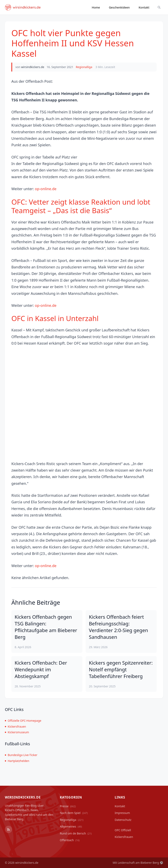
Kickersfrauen (15, 726)
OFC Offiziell (123, 830)
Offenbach (70, 840)
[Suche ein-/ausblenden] (159, 7)
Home (96, 7)
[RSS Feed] (9, 829)
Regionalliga (84, 67)
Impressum (122, 813)
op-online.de (46, 189)
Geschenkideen (119, 7)
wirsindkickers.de (33, 67)
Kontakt (144, 7)
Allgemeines (71, 826)
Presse (68, 806)
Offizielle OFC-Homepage (23, 721)
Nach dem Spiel (74, 813)
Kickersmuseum (17, 732)
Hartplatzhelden (17, 761)
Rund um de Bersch (76, 833)
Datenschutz (123, 820)
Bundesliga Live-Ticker (21, 755)
